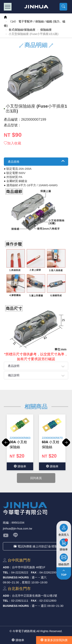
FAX (34, 572)
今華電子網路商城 (36, 7)
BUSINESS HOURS (16, 577)
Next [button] (66, 445)
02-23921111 (20, 601)
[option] (20, 442)
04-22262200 (48, 572)
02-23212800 (48, 601)
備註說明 (14, 375)
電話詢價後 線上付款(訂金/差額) (36, 546)
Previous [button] (6, 445)
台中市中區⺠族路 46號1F (29, 567)
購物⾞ (18, 640)
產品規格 (14, 162)
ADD (6, 567)
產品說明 (14, 366)
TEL (6, 572)
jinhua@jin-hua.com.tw (17, 528)
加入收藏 (12, 143)
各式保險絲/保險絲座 (22, 30)
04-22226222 (20, 572)
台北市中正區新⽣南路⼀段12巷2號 (35, 596)
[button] (63, 7)
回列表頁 (36, 478)
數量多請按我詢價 (54, 640)
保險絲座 (46, 30)
